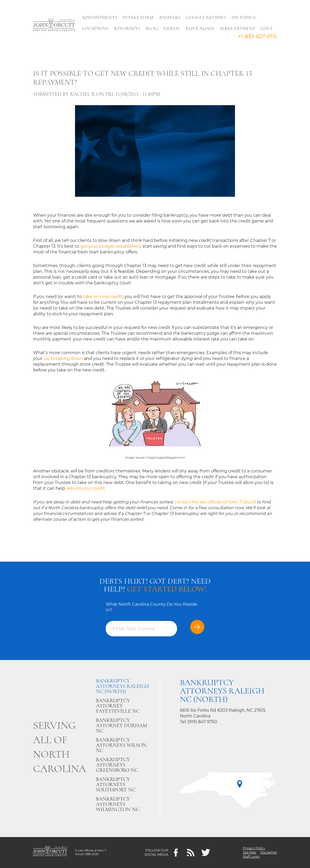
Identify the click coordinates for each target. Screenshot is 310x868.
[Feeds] (191, 853)
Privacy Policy (254, 848)
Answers (170, 17)
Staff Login (251, 857)
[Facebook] (176, 853)
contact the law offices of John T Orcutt (215, 502)
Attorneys (127, 28)
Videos (171, 28)
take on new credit (103, 297)
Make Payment (237, 28)
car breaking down (63, 358)
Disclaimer (269, 852)
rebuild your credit (85, 488)
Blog (152, 28)
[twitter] (206, 853)
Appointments (100, 17)
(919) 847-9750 (202, 722)
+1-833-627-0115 (257, 36)
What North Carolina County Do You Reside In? (151, 607)
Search (89, 41)
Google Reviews (206, 17)
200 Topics (243, 17)
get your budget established (110, 246)
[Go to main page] (54, 25)
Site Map (250, 852)
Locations (95, 28)
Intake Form (138, 17)
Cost (266, 28)
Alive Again (200, 28)
